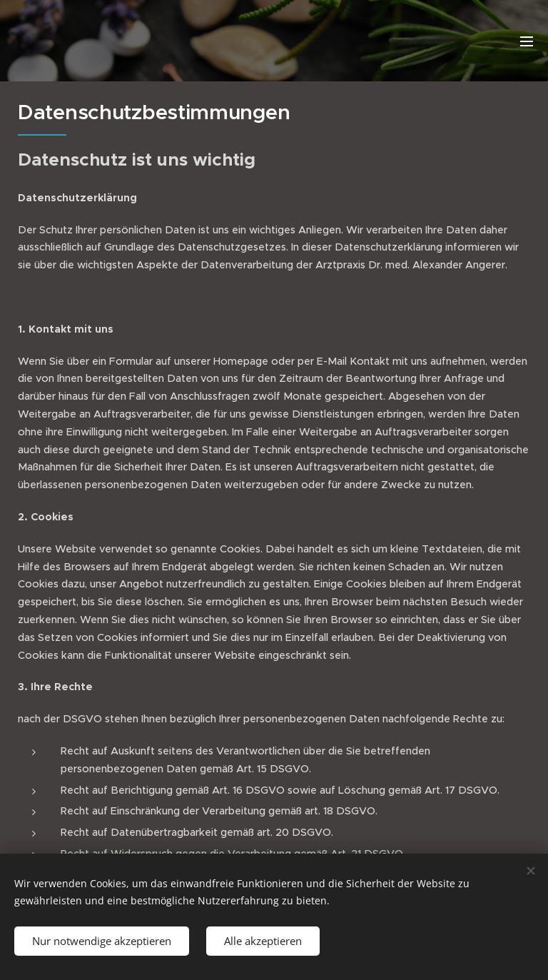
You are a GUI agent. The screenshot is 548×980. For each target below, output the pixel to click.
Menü (527, 41)
